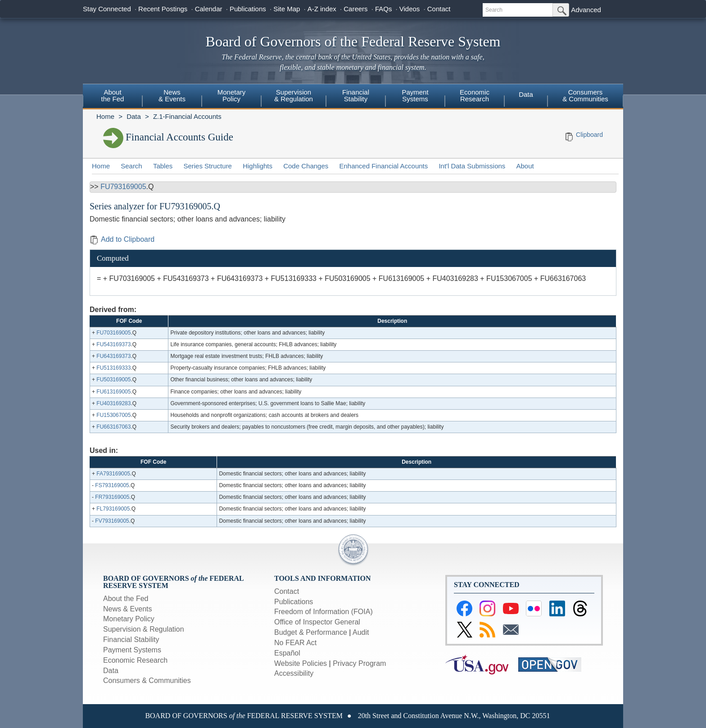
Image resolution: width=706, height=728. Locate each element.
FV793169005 (112, 521)
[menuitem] (113, 97)
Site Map (287, 9)
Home (105, 116)
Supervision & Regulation (144, 629)
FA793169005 (113, 474)
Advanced (586, 10)
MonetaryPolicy (232, 95)
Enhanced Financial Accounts (383, 166)
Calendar (209, 9)
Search (131, 166)
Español (287, 653)
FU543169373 (113, 344)
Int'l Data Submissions (472, 166)
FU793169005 (123, 187)
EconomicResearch (475, 95)
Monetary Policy (129, 619)
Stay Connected (107, 9)
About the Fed (126, 599)
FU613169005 (113, 392)
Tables (163, 166)
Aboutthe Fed (113, 95)
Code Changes (306, 166)
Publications (248, 9)
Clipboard (589, 135)
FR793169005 (112, 497)
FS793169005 (112, 485)
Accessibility (294, 673)
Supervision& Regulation (294, 95)
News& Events (172, 95)
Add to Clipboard (122, 239)
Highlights (258, 166)
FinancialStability (356, 95)
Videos (410, 9)
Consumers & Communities (585, 95)
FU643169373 (113, 356)
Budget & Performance (311, 632)
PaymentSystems (415, 95)
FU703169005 (113, 333)
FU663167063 (113, 427)
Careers (355, 9)
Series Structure (208, 166)
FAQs (384, 9)
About (525, 166)
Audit (361, 632)
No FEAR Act (295, 643)
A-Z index (322, 9)
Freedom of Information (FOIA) (324, 612)
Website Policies (301, 663)
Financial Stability (131, 640)
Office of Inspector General (317, 622)
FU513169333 (113, 368)
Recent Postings (163, 9)
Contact (439, 9)
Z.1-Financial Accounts (187, 116)
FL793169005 (113, 509)
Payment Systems (132, 650)
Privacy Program (359, 663)
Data (526, 94)
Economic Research (135, 660)
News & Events (127, 609)
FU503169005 (113, 380)
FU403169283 (113, 403)
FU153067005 (113, 415)
